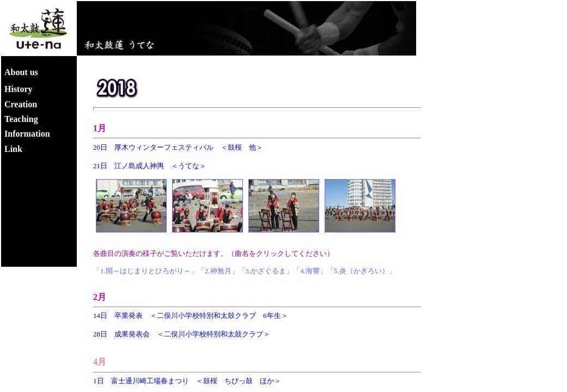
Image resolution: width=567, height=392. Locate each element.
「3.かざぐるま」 (266, 271)
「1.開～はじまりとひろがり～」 (145, 271)
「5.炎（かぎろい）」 (361, 271)
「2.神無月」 (218, 271)
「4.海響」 (310, 271)
